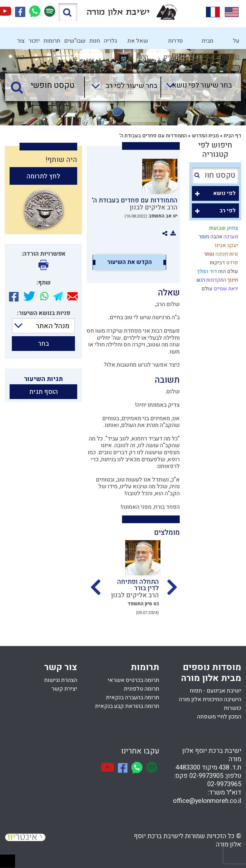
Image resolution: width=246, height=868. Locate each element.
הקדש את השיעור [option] (129, 262)
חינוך (232, 280)
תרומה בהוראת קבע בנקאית (127, 706)
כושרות (233, 708)
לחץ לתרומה (43, 176)
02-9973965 (224, 784)
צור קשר (19, 43)
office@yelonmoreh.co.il (207, 801)
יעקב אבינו (226, 245)
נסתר (209, 254)
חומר (203, 237)
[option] (133, 584)
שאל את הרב (138, 43)
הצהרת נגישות (61, 680)
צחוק (232, 228)
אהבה (216, 237)
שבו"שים (75, 41)
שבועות (217, 228)
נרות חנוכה (226, 254)
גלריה (110, 41)
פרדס (231, 263)
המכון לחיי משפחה (219, 717)
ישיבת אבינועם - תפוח (215, 691)
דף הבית (233, 136)
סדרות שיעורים (173, 43)
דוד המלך (206, 271)
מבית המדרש (205, 43)
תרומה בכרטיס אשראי (133, 680)
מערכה (230, 237)
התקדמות (216, 280)
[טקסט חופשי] (46, 86)
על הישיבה (231, 43)
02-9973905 (206, 776)
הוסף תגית (44, 392)
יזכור (34, 41)
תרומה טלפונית (142, 689)
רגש (200, 280)
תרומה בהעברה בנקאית (133, 698)
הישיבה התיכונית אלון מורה (210, 699)
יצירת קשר (64, 689)
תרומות (52, 41)
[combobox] (196, 87)
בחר (44, 344)
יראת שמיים (225, 289)
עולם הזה (227, 271)
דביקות (217, 263)
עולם (206, 289)
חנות (95, 41)
